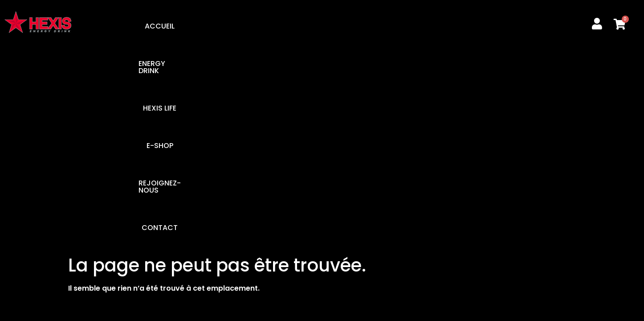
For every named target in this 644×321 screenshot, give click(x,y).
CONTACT (464, 26)
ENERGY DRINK (228, 26)
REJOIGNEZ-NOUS (397, 26)
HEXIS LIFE (287, 26)
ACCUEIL (171, 26)
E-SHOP (335, 26)
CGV (512, 129)
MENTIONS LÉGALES (453, 129)
